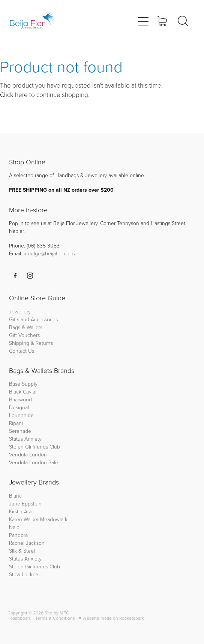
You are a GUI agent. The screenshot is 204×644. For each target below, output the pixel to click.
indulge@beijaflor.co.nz (50, 253)
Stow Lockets (24, 574)
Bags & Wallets (26, 327)
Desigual (19, 407)
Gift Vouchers (24, 335)
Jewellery (20, 311)
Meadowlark (54, 519)
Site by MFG (57, 613)
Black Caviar (23, 391)
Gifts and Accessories (33, 319)
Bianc (16, 496)
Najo (14, 527)
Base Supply (23, 384)
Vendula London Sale (34, 462)
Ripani (16, 423)
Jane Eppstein (26, 503)
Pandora (18, 535)
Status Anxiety (25, 439)
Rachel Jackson (27, 543)
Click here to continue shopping (44, 95)
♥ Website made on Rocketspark (111, 618)
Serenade (20, 431)
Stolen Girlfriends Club (34, 446)
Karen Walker (24, 519)
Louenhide (21, 415)
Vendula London (28, 454)
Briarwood (20, 399)
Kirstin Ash (21, 511)
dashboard (21, 618)
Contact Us (22, 351)
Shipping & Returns (31, 343)
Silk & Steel (22, 551)
